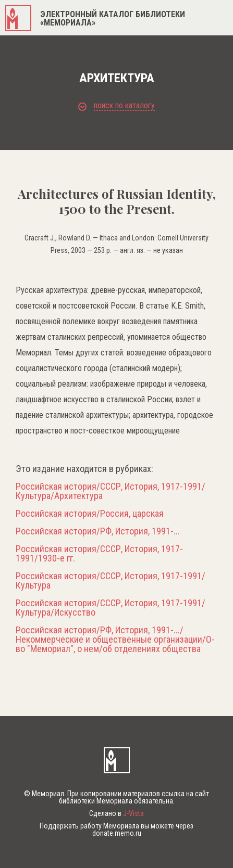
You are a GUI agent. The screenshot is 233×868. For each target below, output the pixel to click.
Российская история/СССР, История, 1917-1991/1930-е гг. (99, 554)
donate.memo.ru (117, 833)
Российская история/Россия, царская (90, 514)
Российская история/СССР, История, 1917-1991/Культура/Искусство (111, 608)
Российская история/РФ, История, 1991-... (98, 531)
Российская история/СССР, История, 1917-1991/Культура (111, 581)
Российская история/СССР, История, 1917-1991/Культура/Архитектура (111, 491)
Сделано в (116, 813)
